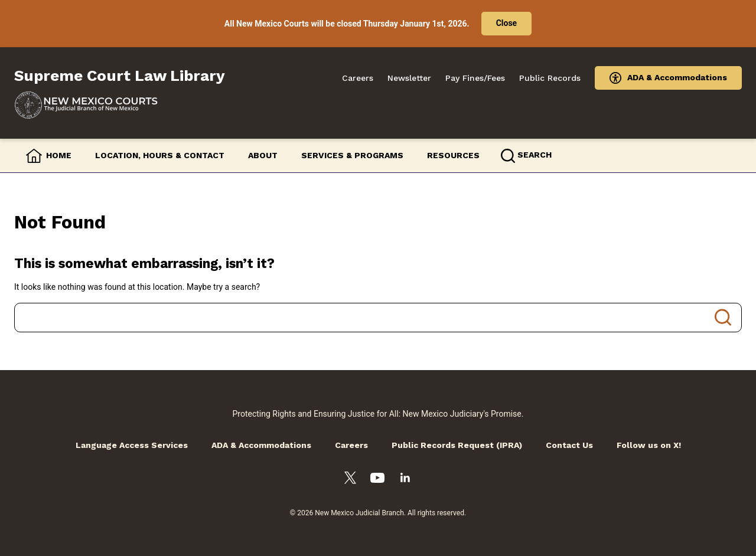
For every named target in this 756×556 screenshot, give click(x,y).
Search (723, 318)
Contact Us (569, 445)
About (263, 155)
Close (507, 23)
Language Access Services (132, 445)
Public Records (550, 78)
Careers (358, 78)
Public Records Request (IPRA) (457, 445)
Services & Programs (352, 155)
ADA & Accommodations (677, 77)
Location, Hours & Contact (160, 155)
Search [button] (535, 155)
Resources (453, 155)
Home (59, 155)
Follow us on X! (649, 445)
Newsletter (409, 78)
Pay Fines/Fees (475, 78)
